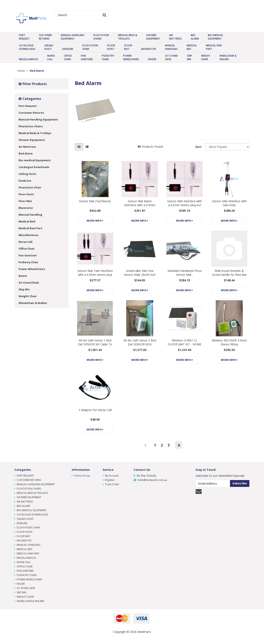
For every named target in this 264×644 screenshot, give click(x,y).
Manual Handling (171, 47)
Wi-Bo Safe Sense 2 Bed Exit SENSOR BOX (140, 342)
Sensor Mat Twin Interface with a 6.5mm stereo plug (95, 273)
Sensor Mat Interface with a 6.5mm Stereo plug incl (185, 203)
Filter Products (33, 84)
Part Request (24, 37)
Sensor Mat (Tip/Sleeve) (95, 201)
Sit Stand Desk (172, 57)
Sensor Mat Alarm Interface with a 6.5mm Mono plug (140, 205)
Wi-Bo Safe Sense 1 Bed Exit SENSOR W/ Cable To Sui (95, 344)
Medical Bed (192, 47)
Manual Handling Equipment (72, 37)
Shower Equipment (153, 37)
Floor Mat (128, 47)
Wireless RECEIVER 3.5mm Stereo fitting (229, 342)
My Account (111, 476)
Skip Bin (190, 57)
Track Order (111, 484)
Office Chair (68, 57)
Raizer (152, 59)
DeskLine (68, 49)
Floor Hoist (111, 47)
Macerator (149, 49)
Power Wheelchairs (131, 57)
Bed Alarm (195, 37)
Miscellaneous (29, 59)
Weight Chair (206, 57)
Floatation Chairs (101, 37)
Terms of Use (81, 476)
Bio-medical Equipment (216, 37)
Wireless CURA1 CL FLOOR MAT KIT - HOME (184, 342)
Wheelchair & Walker (228, 57)
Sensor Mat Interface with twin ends (229, 203)
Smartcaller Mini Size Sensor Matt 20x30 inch (140, 273)
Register (109, 480)
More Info (95, 221)
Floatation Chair (90, 47)
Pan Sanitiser (87, 57)
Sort (198, 147)
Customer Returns (45, 37)
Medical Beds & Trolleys (128, 37)
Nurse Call (51, 57)
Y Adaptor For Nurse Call (95, 410)
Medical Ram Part (214, 47)
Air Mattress (175, 37)
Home (21, 71)
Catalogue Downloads (27, 47)
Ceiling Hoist (49, 47)
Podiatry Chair (108, 57)
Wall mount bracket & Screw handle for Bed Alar (229, 273)
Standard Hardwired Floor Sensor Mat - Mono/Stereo (185, 275)
